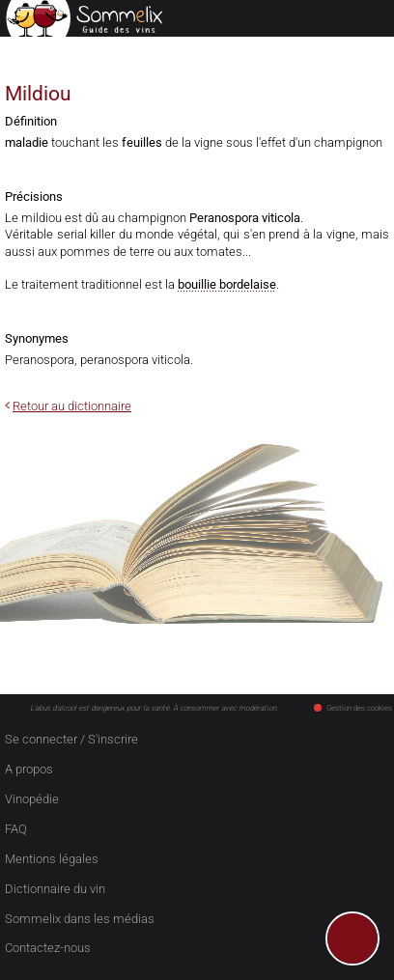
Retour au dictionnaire (72, 406)
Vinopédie (32, 799)
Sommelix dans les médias (80, 919)
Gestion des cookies (353, 708)
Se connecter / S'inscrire (71, 739)
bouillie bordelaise (227, 284)
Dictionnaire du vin (55, 889)
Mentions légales (52, 859)
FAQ (16, 829)
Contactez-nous (48, 948)
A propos (29, 769)
